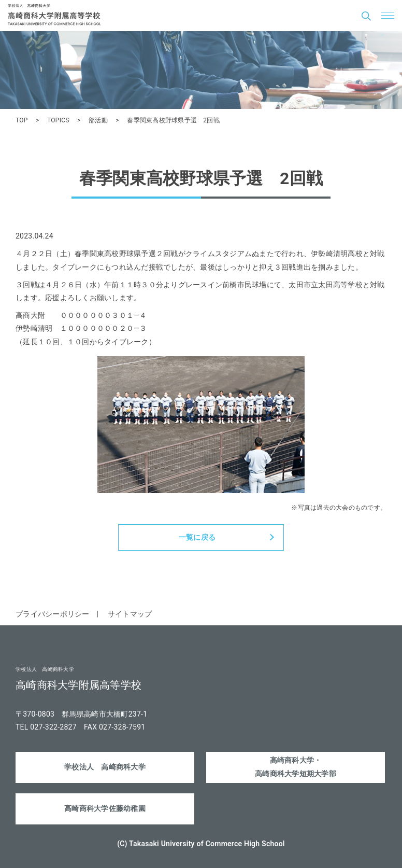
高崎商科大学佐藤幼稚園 (105, 808)
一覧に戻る (197, 537)
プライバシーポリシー (53, 614)
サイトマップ (130, 614)
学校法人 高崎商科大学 (105, 767)
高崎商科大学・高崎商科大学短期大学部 (296, 767)
